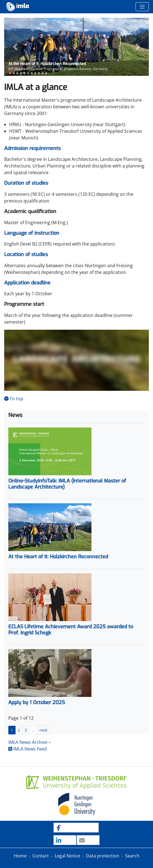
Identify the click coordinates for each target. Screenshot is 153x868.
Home (20, 856)
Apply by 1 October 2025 (37, 702)
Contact (41, 856)
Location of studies (26, 254)
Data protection (103, 856)
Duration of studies (26, 183)
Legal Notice (67, 856)
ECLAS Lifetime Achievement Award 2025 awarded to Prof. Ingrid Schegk (71, 630)
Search (132, 856)
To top (14, 399)
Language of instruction (32, 233)
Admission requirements (32, 148)
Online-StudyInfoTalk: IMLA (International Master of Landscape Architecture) (67, 484)
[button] (15, 47)
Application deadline (27, 283)
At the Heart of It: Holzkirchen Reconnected (58, 557)
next (43, 730)
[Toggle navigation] (142, 7)
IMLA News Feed (28, 749)
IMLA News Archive (28, 742)
